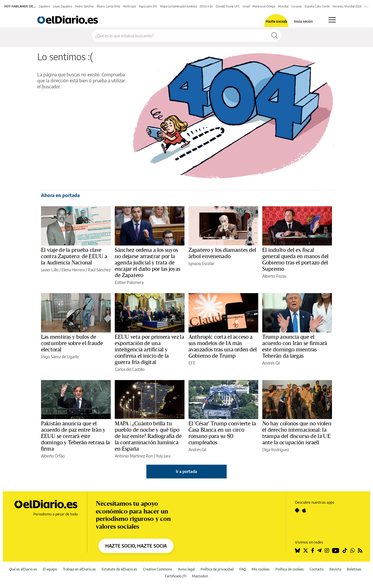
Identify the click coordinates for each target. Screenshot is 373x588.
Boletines (354, 569)
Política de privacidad (217, 569)
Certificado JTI (176, 576)
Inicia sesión (303, 22)
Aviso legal (186, 569)
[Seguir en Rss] (360, 550)
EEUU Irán (206, 6)
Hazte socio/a (276, 22)
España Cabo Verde (317, 6)
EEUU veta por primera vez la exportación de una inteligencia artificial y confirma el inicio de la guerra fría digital (149, 350)
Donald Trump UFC (228, 6)
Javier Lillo (50, 270)
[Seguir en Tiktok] (345, 550)
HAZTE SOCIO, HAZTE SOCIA (136, 546)
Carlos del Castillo (130, 369)
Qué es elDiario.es (23, 569)
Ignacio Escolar (201, 263)
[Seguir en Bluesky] (298, 550)
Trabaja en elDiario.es (79, 569)
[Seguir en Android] (297, 510)
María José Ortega (264, 6)
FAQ (243, 569)
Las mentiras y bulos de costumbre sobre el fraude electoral (72, 343)
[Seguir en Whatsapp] (353, 550)
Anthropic (130, 6)
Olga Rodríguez (276, 450)
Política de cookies (290, 569)
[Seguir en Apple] (304, 510)
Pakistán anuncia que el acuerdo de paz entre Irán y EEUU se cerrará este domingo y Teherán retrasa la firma (75, 436)
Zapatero (44, 6)
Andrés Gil (271, 363)
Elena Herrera (73, 270)
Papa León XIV (148, 6)
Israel (246, 6)
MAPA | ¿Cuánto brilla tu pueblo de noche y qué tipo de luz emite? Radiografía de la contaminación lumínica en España (148, 436)
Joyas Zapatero (63, 6)
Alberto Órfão (53, 456)
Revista (335, 569)
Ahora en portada (60, 195)
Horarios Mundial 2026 (347, 6)
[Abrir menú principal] (332, 20)
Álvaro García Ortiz (108, 6)
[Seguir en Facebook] (313, 550)
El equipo (50, 569)
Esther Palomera (129, 282)
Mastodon (200, 576)
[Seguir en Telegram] (319, 550)
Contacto (317, 569)
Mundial (283, 6)
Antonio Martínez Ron (134, 456)
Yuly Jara (163, 456)
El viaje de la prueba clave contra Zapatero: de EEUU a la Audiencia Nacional (74, 256)
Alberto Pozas (274, 276)
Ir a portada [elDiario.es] (187, 471)
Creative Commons (158, 569)
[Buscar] (275, 36)
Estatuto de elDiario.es (119, 569)
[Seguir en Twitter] (306, 550)
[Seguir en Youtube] (336, 550)
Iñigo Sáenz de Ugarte (60, 357)
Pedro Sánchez (84, 6)
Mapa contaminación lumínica (178, 6)
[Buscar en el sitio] (180, 36)
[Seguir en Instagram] (327, 550)
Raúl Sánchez (99, 270)
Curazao (297, 6)
